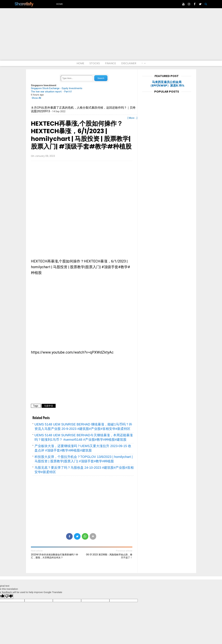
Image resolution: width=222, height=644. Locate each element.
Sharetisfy (24, 4)
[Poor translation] (9, 596)
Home (60, 4)
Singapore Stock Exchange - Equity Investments (57, 88)
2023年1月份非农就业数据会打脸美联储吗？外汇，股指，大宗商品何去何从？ (55, 556)
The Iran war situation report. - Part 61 (51, 92)
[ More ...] (132, 118)
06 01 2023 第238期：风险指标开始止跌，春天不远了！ (109, 556)
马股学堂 (49, 406)
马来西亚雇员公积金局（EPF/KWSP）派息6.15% (167, 84)
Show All (36, 98)
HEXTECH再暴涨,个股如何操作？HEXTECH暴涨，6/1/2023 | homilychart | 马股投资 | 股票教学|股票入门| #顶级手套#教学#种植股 (81, 135)
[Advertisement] (111, 36)
